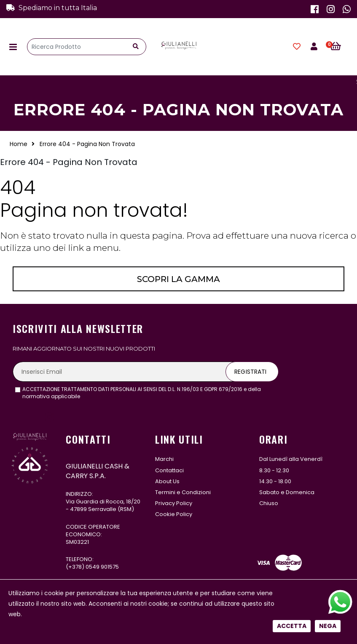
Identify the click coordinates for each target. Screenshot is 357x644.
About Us (167, 481)
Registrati (250, 372)
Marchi (164, 459)
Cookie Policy (174, 514)
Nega (328, 286)
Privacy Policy (174, 503)
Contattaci (169, 470)
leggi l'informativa (105, 396)
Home (19, 144)
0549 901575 (102, 567)
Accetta (292, 286)
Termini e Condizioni (183, 492)
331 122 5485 (99, 592)
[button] (340, 47)
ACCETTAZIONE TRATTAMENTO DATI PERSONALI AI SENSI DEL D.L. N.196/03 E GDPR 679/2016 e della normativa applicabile (142, 393)
